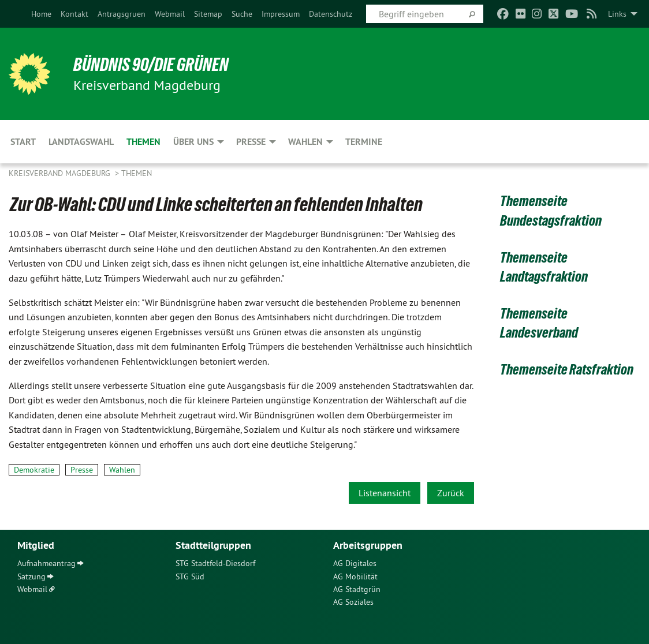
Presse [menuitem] (251, 142)
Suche (242, 14)
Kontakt (74, 14)
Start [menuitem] (23, 142)
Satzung (31, 576)
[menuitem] (41, 14)
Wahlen (122, 470)
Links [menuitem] (617, 14)
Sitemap (208, 14)
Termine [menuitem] (364, 142)
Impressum (281, 14)
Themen (137, 173)
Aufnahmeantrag (46, 563)
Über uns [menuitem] (193, 142)
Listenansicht (385, 493)
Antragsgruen (122, 14)
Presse (82, 470)
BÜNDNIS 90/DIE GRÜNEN (151, 65)
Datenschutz (331, 14)
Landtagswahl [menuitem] (81, 142)
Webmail (170, 14)
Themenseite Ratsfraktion (567, 369)
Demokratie (34, 470)
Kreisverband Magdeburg (61, 173)
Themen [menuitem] (143, 142)
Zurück (451, 493)
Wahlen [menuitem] (305, 142)
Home (41, 14)
